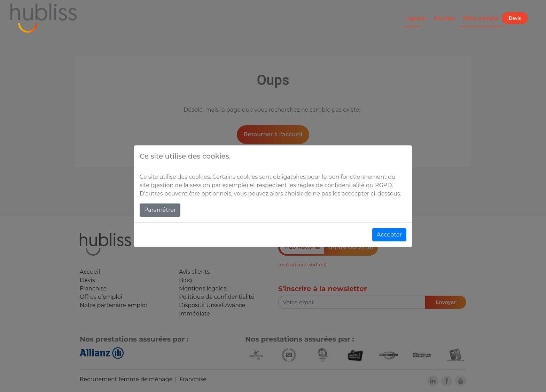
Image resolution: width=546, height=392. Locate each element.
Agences (417, 18)
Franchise (445, 18)
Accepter (389, 235)
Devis (515, 18)
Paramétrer (160, 210)
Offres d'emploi (481, 18)
